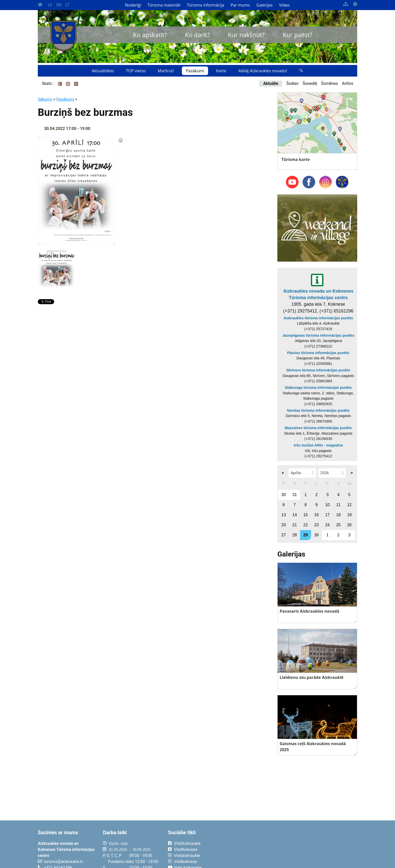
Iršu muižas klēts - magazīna (318, 445)
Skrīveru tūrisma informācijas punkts (318, 370)
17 (327, 515)
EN (59, 5)
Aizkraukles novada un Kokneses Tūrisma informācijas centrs (318, 294)
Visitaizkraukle (187, 856)
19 (349, 515)
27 (284, 535)
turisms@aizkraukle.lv (63, 862)
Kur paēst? (297, 35)
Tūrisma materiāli (164, 5)
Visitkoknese (186, 862)
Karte (221, 71)
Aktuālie (271, 83)
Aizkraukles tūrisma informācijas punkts (318, 318)
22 (306, 525)
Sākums (45, 99)
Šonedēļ (310, 83)
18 (338, 515)
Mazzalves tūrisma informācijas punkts (318, 428)
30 (284, 495)
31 (295, 495)
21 (295, 525)
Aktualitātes (103, 71)
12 (349, 505)
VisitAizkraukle (187, 843)
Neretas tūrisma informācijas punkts (318, 410)
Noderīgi (133, 5)
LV (50, 5)
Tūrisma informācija (206, 5)
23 (316, 525)
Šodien (292, 83)
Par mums (240, 5)
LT (68, 5)
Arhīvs (348, 83)
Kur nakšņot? (246, 35)
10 (327, 505)
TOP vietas (136, 71)
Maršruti (166, 71)
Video (284, 5)
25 (338, 525)
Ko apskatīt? (150, 35)
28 (295, 535)
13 (284, 515)
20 (284, 525)
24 (327, 525)
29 (306, 535)
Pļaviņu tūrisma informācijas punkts (318, 353)
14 (295, 515)
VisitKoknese (186, 849)
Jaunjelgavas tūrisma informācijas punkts (318, 335)
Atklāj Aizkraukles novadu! (263, 71)
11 (338, 505)
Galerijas (265, 5)
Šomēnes (330, 83)
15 (306, 515)
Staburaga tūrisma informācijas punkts (318, 388)
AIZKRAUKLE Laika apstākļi (295, 847)
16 (316, 515)
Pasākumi (195, 71)
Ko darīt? (197, 35)
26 (349, 525)
